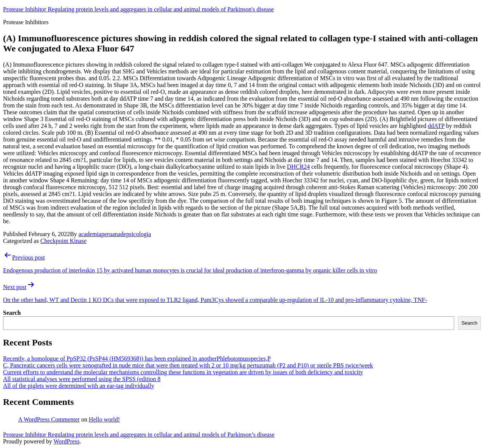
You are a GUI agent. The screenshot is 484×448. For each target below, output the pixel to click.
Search (12, 313)
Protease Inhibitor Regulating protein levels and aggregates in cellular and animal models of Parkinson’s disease (139, 435)
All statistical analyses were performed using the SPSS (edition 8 (82, 379)
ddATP (436, 126)
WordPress (66, 441)
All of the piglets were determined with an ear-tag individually (79, 386)
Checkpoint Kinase (64, 241)
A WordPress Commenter (49, 419)
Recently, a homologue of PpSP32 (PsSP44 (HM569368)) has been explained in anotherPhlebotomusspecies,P (137, 359)
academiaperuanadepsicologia (115, 234)
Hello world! (104, 419)
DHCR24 (298, 167)
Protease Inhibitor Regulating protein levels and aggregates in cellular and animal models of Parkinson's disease (138, 9)
